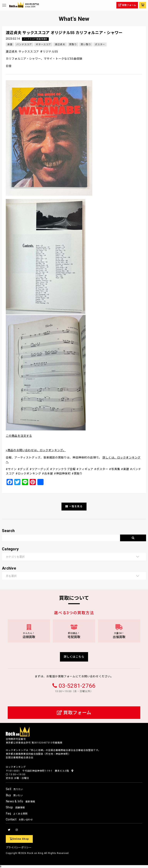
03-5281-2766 (77, 686)
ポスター (100, 44)
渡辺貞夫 (60, 44)
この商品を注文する (19, 436)
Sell (14, 789)
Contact (19, 819)
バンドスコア (24, 44)
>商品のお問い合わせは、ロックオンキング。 (36, 450)
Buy (14, 795)
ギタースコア (43, 44)
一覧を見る (74, 506)
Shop (15, 807)
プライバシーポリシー (19, 848)
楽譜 (10, 44)
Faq (17, 813)
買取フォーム (74, 713)
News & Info (20, 801)
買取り (73, 44)
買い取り (86, 44)
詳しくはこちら (74, 657)
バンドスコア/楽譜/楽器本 (35, 39)
